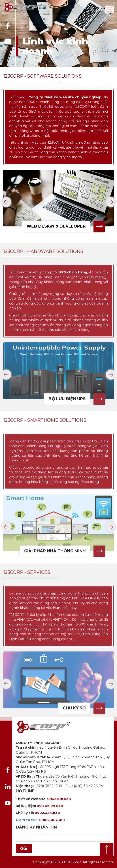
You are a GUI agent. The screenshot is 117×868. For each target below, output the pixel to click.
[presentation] (6, 204)
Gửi (24, 848)
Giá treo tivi (26, 820)
